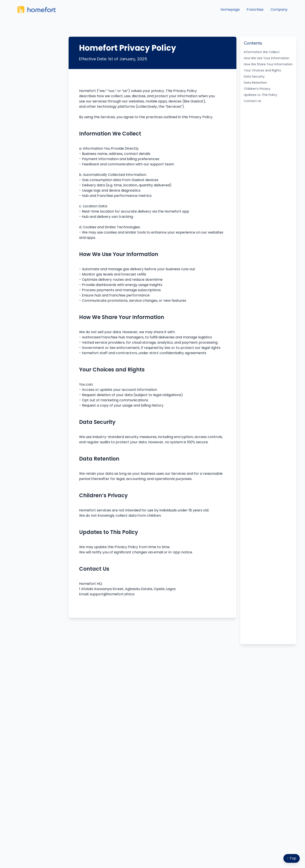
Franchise (255, 10)
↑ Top (292, 858)
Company (279, 10)
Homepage (230, 10)
